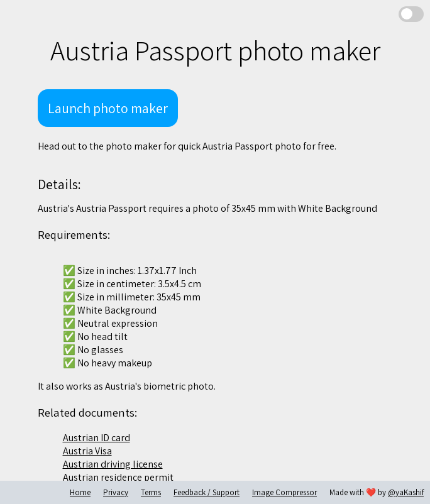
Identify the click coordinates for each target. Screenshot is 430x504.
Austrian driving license (113, 464)
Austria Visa (87, 451)
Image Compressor (284, 492)
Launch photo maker (108, 108)
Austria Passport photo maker (215, 50)
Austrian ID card (96, 438)
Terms (151, 492)
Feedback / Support (207, 492)
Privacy (116, 492)
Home (80, 492)
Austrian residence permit (118, 477)
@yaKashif (406, 492)
